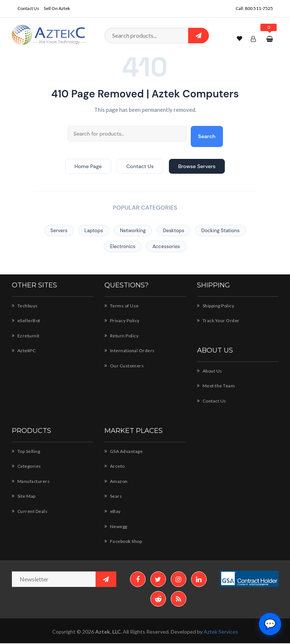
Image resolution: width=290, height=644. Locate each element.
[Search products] (157, 36)
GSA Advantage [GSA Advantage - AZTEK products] (124, 451)
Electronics (123, 246)
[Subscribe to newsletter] (106, 579)
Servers (59, 231)
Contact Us (28, 8)
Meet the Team (216, 386)
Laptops (94, 231)
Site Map (24, 496)
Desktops (174, 231)
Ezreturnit (25, 336)
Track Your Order (218, 320)
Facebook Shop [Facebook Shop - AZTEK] (124, 541)
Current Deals (30, 511)
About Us (210, 371)
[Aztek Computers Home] (49, 34)
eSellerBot (26, 320)
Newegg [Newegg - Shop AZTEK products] (116, 526)
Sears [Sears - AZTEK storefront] (114, 496)
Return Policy (122, 336)
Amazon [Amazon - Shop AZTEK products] (116, 481)
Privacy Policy (123, 320)
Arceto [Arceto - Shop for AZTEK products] (114, 466)
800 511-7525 (259, 8)
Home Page (88, 166)
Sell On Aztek (57, 8)
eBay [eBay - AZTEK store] (113, 511)
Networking (133, 231)
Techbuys (25, 306)
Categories (26, 466)
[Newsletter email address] (64, 579)
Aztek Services (221, 633)
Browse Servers (197, 166)
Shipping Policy (217, 306)
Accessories (166, 246)
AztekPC (24, 350)
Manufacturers (30, 481)
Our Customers (124, 366)
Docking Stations (220, 231)
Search (207, 136)
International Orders (129, 350)
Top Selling (27, 451)
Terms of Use (122, 306)
